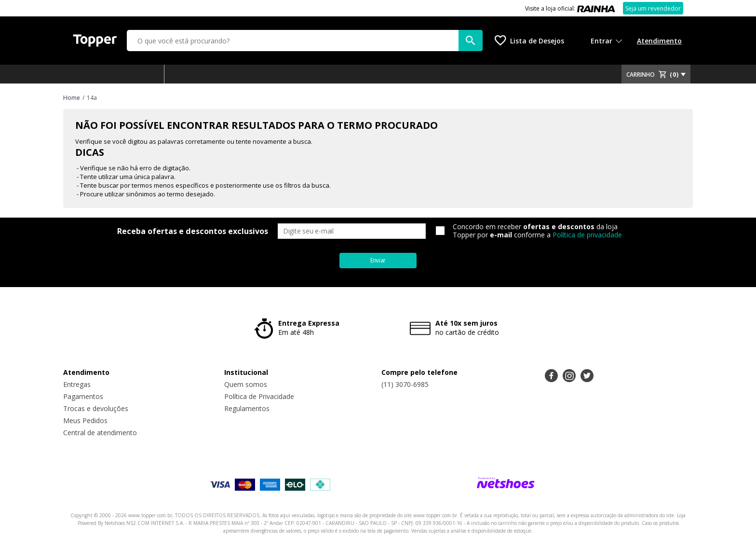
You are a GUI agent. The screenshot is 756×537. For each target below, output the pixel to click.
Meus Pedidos (85, 420)
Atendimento (659, 41)
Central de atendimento (100, 433)
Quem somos (246, 384)
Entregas (77, 384)
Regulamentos (247, 408)
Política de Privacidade (259, 396)
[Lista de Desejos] (529, 41)
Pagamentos (83, 396)
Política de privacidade (587, 235)
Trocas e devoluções (96, 408)
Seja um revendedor (653, 8)
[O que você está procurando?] (305, 41)
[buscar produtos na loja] (471, 41)
